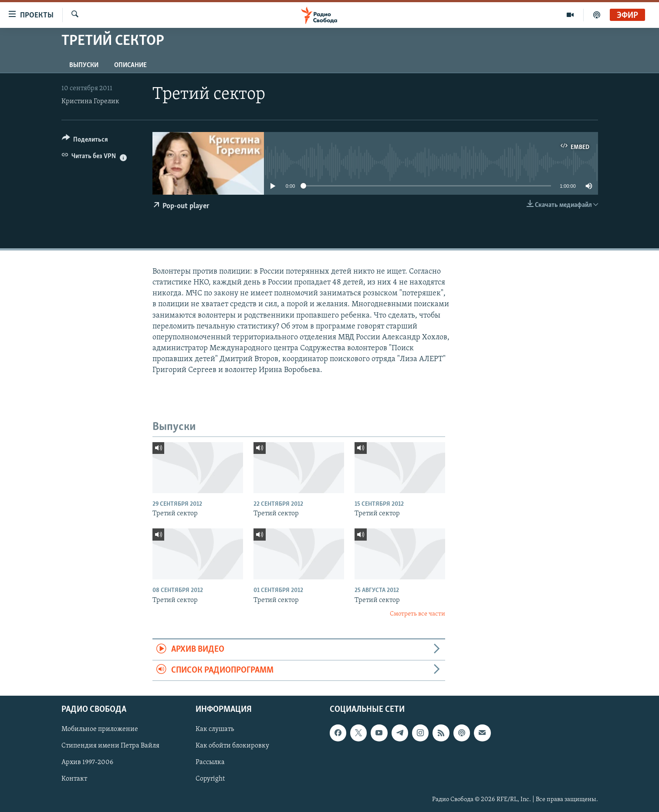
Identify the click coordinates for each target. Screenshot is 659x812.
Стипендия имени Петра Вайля (110, 746)
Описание (130, 65)
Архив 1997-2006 (87, 763)
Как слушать (215, 729)
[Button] (85, 141)
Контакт (74, 779)
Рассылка (210, 763)
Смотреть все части (417, 614)
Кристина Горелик (90, 101)
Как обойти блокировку (232, 746)
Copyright (210, 779)
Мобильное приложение (100, 729)
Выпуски (84, 65)
